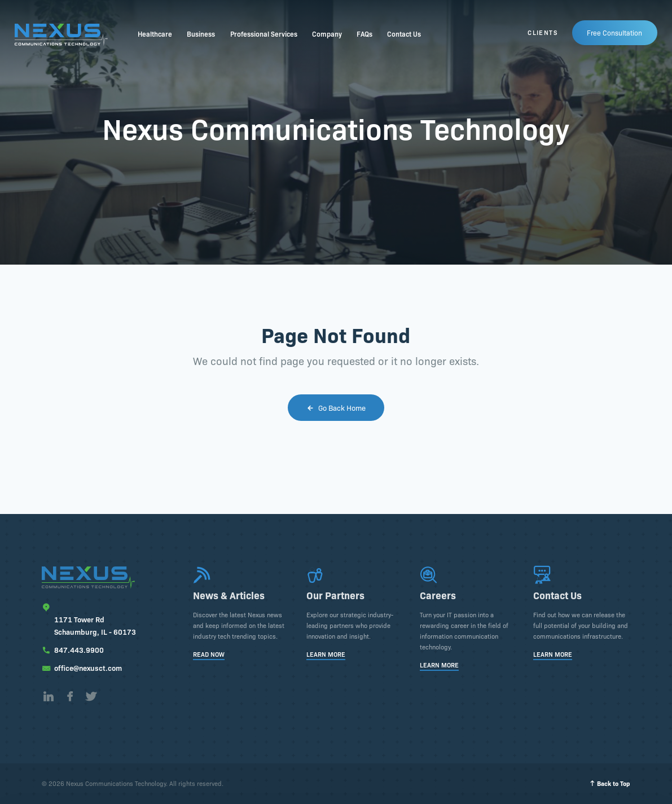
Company (327, 34)
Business (201, 34)
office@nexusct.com (88, 667)
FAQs (364, 34)
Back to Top (610, 783)
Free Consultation (615, 32)
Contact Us (404, 34)
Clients (543, 33)
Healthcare (155, 34)
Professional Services (264, 34)
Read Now (209, 655)
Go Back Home (336, 407)
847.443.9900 (79, 649)
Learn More (326, 655)
